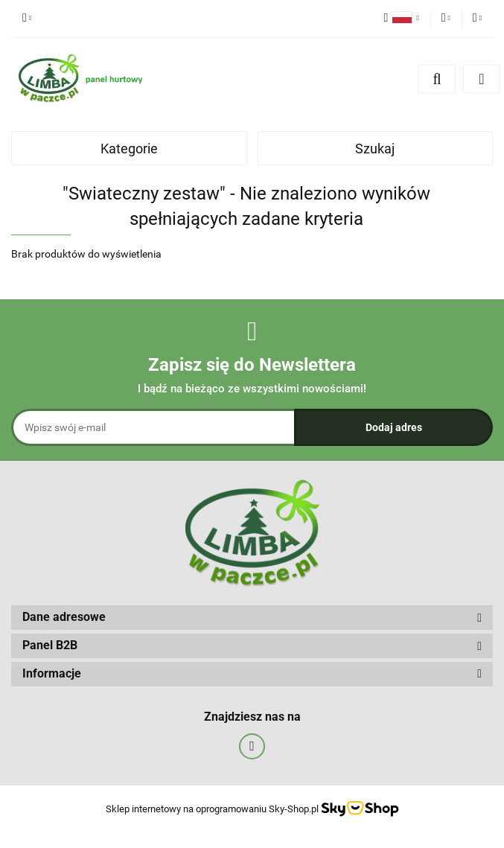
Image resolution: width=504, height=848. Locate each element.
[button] (252, 618)
